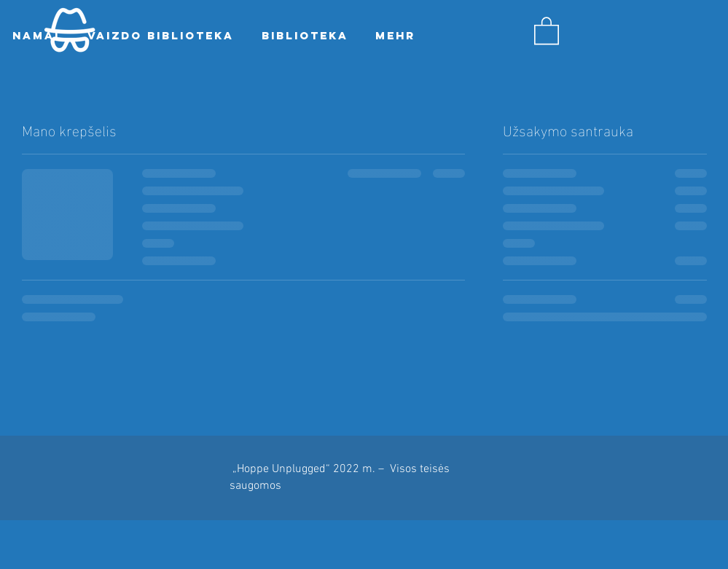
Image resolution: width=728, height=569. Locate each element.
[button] (547, 30)
